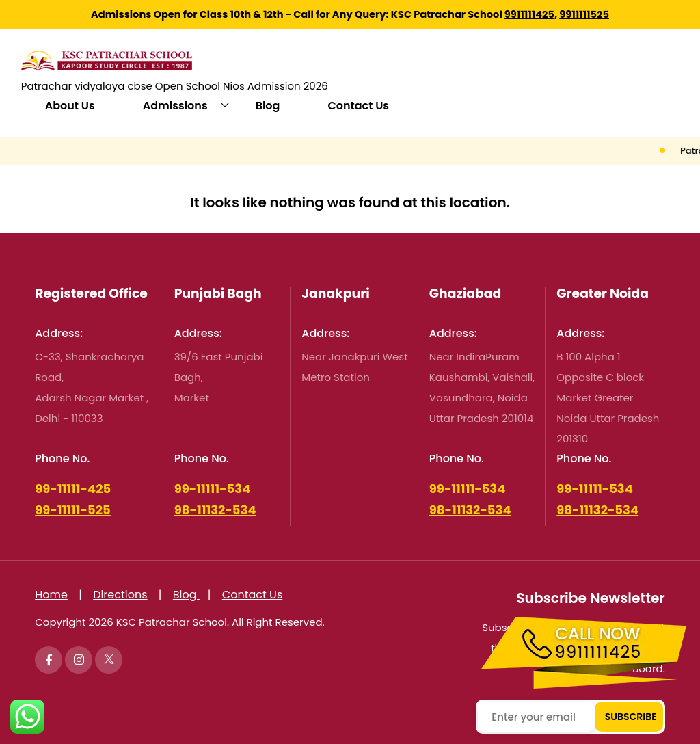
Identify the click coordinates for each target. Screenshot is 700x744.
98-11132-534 (215, 510)
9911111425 (529, 14)
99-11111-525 (73, 510)
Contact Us (358, 106)
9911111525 (584, 14)
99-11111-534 (213, 489)
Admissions (175, 106)
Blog (268, 106)
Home (51, 595)
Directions (120, 595)
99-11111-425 (73, 489)
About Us (70, 106)
